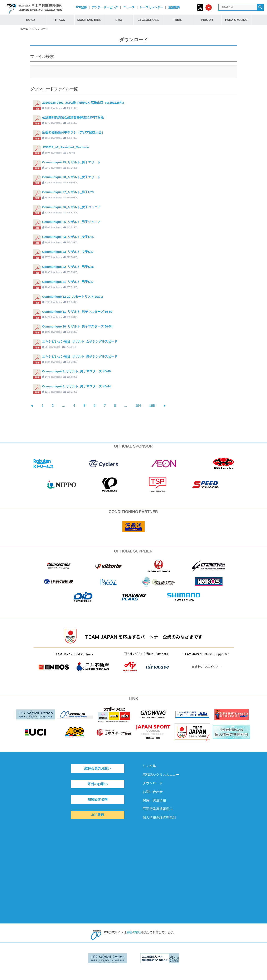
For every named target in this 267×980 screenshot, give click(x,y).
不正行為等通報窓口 (158, 809)
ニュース (129, 7)
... (64, 406)
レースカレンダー (151, 7)
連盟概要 (174, 7)
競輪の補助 (134, 932)
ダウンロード (153, 783)
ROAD (30, 20)
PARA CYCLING (236, 20)
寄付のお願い (98, 784)
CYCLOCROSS (148, 20)
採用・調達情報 (154, 800)
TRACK (60, 20)
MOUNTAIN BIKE (89, 20)
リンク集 (149, 766)
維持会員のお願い (98, 768)
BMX (119, 20)
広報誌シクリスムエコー (161, 775)
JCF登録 (81, 7)
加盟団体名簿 (98, 799)
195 (152, 406)
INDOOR (207, 20)
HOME (24, 29)
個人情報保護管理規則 (159, 817)
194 (138, 406)
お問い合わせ (153, 792)
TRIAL (178, 20)
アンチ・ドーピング (105, 7)
